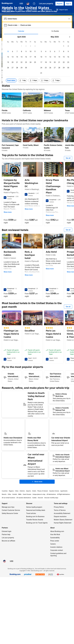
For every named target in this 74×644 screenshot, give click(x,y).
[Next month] (70, 37)
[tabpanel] (38, 59)
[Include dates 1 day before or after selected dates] (23, 80)
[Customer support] (34, 4)
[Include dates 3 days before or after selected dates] (45, 80)
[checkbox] (21, 46)
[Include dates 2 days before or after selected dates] (33, 80)
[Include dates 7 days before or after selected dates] (56, 80)
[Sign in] (68, 4)
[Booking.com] (7, 3)
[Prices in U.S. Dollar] (21, 4)
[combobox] (37, 19)
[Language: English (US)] (28, 4)
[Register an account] (60, 4)
